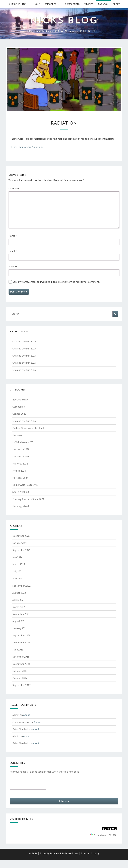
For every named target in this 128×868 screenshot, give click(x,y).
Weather (89, 4)
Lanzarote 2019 (21, 456)
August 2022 (19, 593)
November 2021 (21, 614)
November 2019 (21, 642)
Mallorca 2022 (20, 464)
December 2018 (21, 657)
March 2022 (19, 607)
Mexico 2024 (19, 471)
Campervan (19, 407)
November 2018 (21, 664)
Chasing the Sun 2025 (24, 341)
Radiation (103, 4)
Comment (15, 188)
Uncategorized (72, 4)
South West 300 (21, 492)
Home (37, 4)
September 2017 (21, 685)
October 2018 (20, 671)
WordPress (72, 853)
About (116, 4)
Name (13, 236)
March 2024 (19, 564)
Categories (50, 4)
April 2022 (18, 600)
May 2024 (17, 557)
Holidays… (18, 435)
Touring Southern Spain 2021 (28, 499)
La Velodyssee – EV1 (23, 442)
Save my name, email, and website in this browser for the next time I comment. (56, 282)
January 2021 (20, 628)
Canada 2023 (19, 414)
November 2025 (21, 536)
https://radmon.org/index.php (27, 147)
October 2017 (20, 678)
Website (13, 266)
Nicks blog (17, 4)
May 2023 (17, 578)
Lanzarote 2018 (21, 449)
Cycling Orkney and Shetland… (29, 428)
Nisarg (95, 853)
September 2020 (21, 635)
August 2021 (19, 621)
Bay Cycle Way (20, 399)
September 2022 (21, 586)
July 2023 (17, 571)
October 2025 (20, 543)
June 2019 (18, 650)
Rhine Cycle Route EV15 (25, 485)
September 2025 (21, 550)
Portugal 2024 (20, 478)
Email (13, 251)
